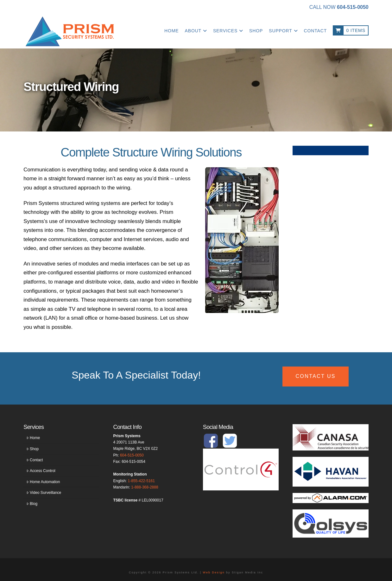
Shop (33, 449)
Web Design (214, 572)
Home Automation (43, 482)
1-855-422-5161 (141, 481)
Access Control (41, 471)
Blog (32, 504)
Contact (35, 460)
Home (33, 438)
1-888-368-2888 (145, 487)
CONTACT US (316, 376)
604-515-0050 (132, 455)
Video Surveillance (44, 493)
